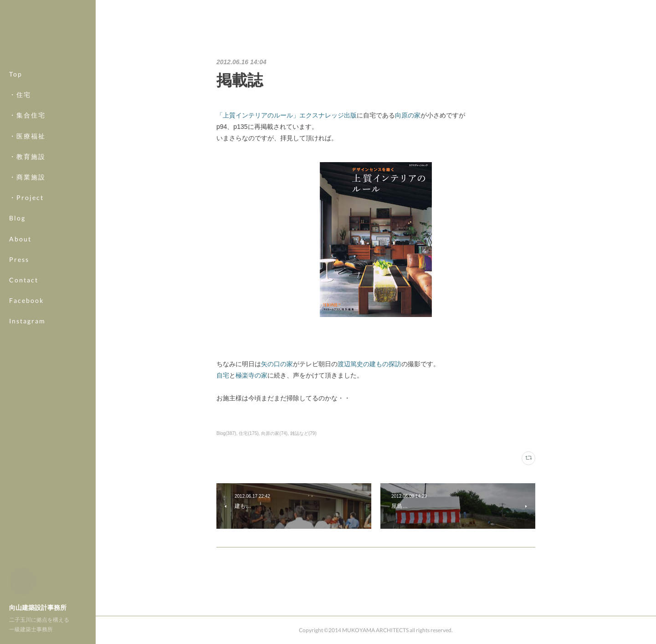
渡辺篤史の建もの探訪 (369, 364)
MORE (20, 300)
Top (16, 74)
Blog (17, 218)
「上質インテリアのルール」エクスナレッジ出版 (287, 115)
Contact (24, 280)
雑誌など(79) (303, 433)
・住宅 (20, 95)
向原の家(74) (274, 433)
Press (19, 259)
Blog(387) (226, 433)
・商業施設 (27, 177)
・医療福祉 (27, 136)
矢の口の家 (277, 364)
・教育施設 (27, 156)
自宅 (223, 375)
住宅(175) (249, 433)
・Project (26, 197)
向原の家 (408, 115)
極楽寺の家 (251, 375)
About (20, 239)
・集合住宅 (27, 115)
